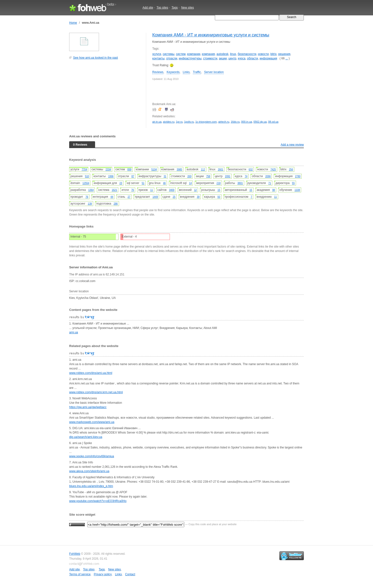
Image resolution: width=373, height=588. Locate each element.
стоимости (210, 58)
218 (219, 183)
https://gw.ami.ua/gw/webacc (88, 407)
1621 (114, 190)
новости (263, 54)
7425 (273, 169)
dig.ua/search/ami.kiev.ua (86, 437)
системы (169, 54)
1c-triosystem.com (206, 122)
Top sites (162, 8)
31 (165, 176)
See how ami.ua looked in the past (95, 58)
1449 (155, 197)
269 (190, 176)
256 (291, 169)
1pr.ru (179, 122)
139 (90, 204)
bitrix (273, 54)
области (253, 58)
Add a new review (292, 145)
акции (223, 58)
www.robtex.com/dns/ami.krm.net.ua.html (96, 392)
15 (219, 190)
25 (174, 197)
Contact (130, 574)
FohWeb (75, 554)
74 (246, 176)
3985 (179, 169)
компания (208, 54)
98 (274, 190)
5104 (154, 169)
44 (112, 197)
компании (194, 54)
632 (251, 169)
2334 (108, 169)
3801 (240, 183)
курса (242, 58)
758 (208, 176)
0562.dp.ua (260, 122)
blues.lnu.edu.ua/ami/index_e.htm (91, 486)
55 (293, 183)
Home (73, 23)
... (287, 58)
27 (129, 197)
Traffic (197, 72)
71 (270, 183)
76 (133, 190)
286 (116, 204)
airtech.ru (224, 122)
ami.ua (74, 332)
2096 (268, 176)
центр (232, 58)
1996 (111, 176)
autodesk (223, 54)
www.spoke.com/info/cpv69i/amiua (92, 456)
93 (219, 197)
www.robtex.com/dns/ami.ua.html (91, 373)
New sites (187, 8)
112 (203, 169)
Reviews (158, 72)
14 (190, 183)
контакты (158, 58)
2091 (228, 176)
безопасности (247, 54)
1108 (297, 190)
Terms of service (80, 574)
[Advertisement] (106, 96)
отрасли (172, 58)
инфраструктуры (190, 58)
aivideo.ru (169, 122)
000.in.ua (247, 122)
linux (233, 54)
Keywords (173, 72)
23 (121, 183)
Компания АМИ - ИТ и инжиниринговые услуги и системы (211, 35)
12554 (86, 183)
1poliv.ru (189, 122)
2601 (220, 169)
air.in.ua (157, 122)
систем (181, 54)
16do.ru (235, 122)
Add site (148, 8)
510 (87, 176)
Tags (175, 8)
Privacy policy (103, 574)
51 (143, 183)
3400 (172, 190)
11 (151, 190)
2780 (298, 176)
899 (129, 169)
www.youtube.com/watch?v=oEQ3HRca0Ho (98, 501)
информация (268, 58)
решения (284, 54)
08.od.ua (273, 122)
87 (133, 176)
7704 (84, 169)
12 (195, 190)
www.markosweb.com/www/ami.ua (92, 422)
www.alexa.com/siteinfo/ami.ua (89, 471)
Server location (214, 72)
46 (164, 183)
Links (186, 72)
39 (198, 197)
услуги (157, 54)
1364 (91, 190)
